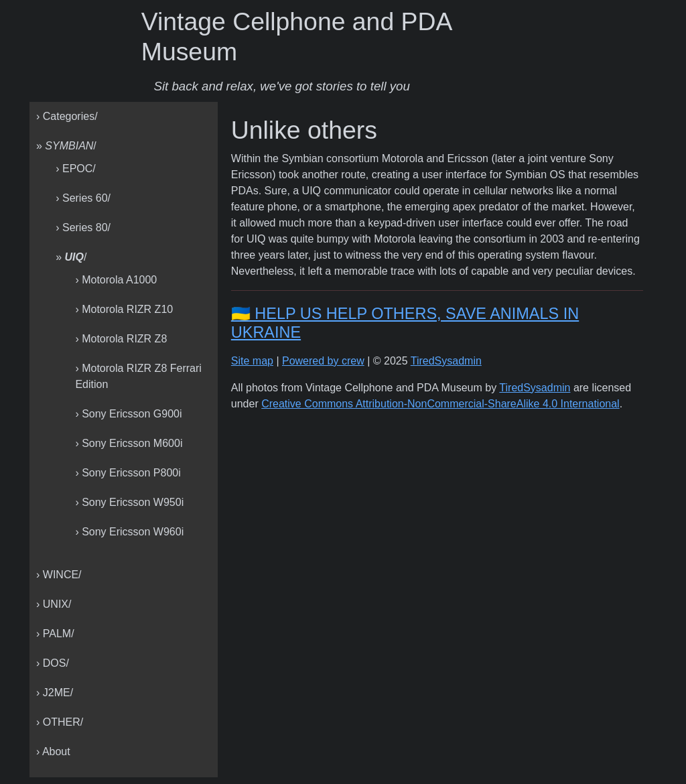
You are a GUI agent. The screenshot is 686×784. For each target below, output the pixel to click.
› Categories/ (67, 116)
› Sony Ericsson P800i (128, 473)
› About (53, 752)
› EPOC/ (76, 169)
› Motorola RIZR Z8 (121, 339)
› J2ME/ (55, 693)
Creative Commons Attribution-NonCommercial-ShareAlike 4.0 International (440, 404)
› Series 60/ (83, 198)
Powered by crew (323, 361)
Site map (252, 361)
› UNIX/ (54, 604)
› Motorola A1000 (116, 280)
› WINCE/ (59, 575)
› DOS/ (53, 663)
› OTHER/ (60, 722)
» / (66, 146)
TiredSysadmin (446, 361)
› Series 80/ (83, 227)
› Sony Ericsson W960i (129, 532)
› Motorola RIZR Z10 (124, 309)
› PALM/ (55, 634)
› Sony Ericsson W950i (129, 502)
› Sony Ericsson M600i (129, 443)
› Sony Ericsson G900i (128, 414)
